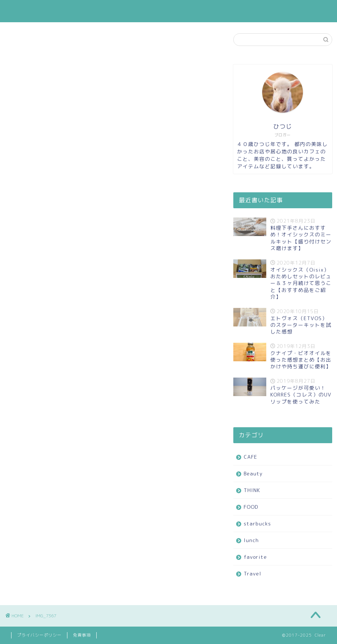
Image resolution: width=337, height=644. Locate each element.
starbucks (207, 11)
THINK (145, 11)
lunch (239, 11)
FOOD (173, 11)
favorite (268, 11)
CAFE (88, 11)
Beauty (116, 11)
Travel (299, 11)
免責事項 (82, 635)
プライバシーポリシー (39, 635)
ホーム (61, 11)
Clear (21, 11)
